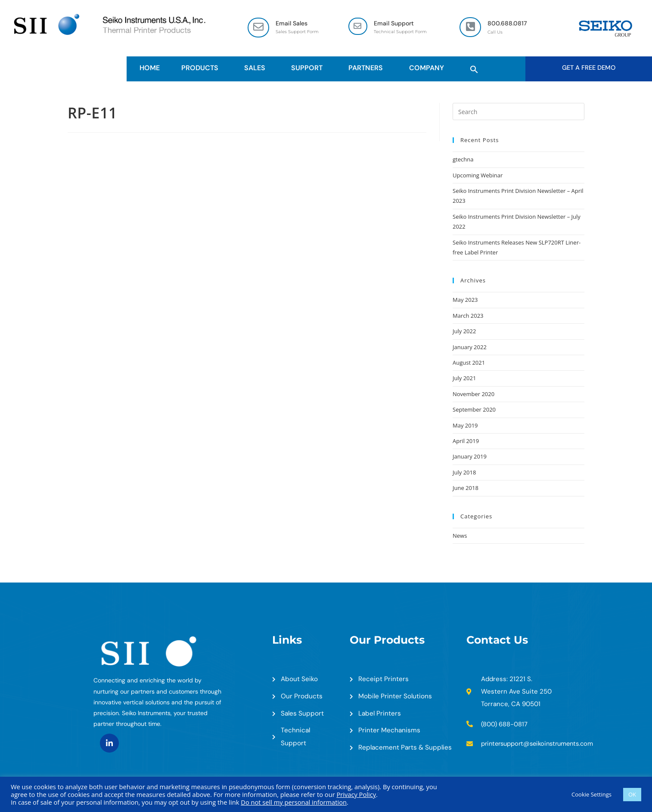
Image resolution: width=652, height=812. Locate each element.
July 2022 (464, 332)
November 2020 (473, 394)
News (460, 536)
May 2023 (465, 301)
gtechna (463, 160)
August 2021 (469, 363)
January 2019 (470, 457)
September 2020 (474, 410)
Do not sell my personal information (294, 802)
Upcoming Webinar (478, 176)
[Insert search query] (518, 112)
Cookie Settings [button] (591, 794)
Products (202, 68)
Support (309, 68)
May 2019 (465, 426)
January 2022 (470, 347)
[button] (474, 68)
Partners (368, 68)
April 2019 (466, 441)
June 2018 (466, 489)
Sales (257, 68)
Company (429, 68)
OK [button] (632, 794)
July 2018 (464, 473)
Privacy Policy (356, 794)
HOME (150, 68)
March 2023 (468, 316)
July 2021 (464, 379)
